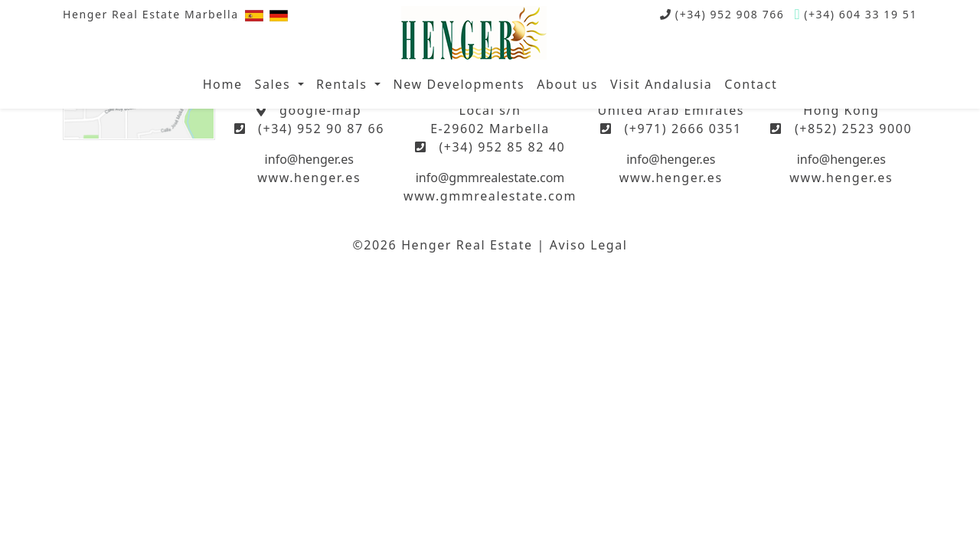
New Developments (459, 84)
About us (567, 84)
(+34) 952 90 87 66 (321, 129)
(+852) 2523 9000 (853, 129)
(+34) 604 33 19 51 (861, 14)
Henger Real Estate (467, 245)
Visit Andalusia (661, 84)
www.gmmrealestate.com (490, 196)
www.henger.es (309, 178)
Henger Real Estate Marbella (151, 14)
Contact (751, 84)
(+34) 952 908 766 (730, 14)
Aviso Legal (589, 245)
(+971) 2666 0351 (683, 129)
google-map (320, 110)
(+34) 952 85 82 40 (502, 147)
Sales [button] (275, 84)
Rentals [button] (344, 84)
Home (223, 84)
